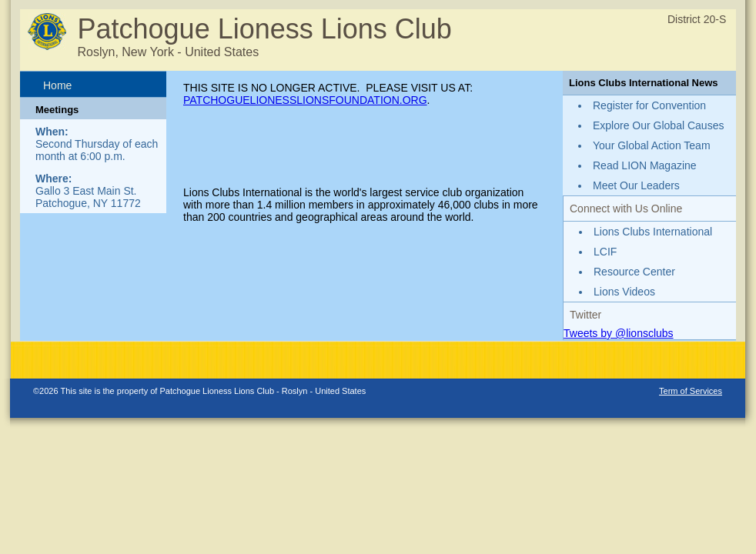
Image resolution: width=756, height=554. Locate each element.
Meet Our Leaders (636, 185)
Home (57, 85)
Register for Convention (649, 105)
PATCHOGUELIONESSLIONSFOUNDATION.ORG (305, 100)
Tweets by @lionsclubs (619, 333)
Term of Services (691, 391)
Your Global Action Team (652, 145)
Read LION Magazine (645, 165)
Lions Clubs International (653, 232)
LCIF (605, 252)
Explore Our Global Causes (658, 125)
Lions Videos (624, 292)
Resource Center (634, 272)
